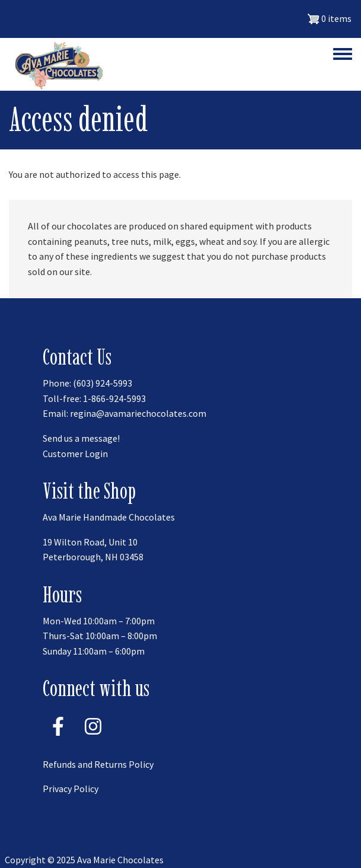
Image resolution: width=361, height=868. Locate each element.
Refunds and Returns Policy (98, 764)
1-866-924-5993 (114, 398)
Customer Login (75, 454)
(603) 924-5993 (103, 383)
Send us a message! (81, 438)
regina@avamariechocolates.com (138, 413)
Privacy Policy (71, 789)
